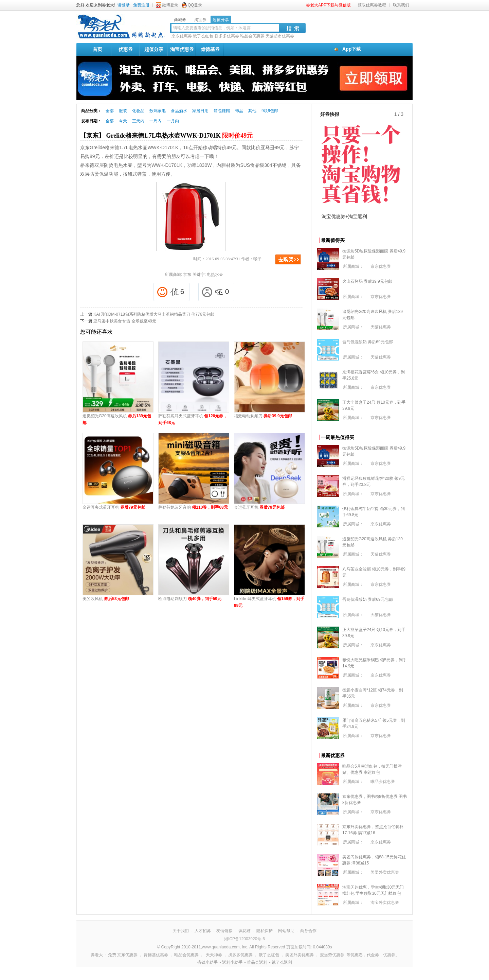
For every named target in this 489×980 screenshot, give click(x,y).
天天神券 (214, 955)
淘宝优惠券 (182, 49)
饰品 (239, 111)
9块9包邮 (270, 111)
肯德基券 (210, 49)
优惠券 (126, 49)
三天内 (138, 121)
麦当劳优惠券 (332, 955)
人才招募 (203, 931)
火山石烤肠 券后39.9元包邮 (367, 281)
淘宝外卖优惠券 (385, 903)
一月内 (173, 121)
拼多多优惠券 (227, 36)
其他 (252, 111)
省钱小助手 (207, 962)
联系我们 (401, 5)
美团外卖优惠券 (385, 872)
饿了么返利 (282, 962)
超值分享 (154, 49)
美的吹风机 (106, 599)
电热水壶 (215, 275)
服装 (123, 111)
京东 (187, 275)
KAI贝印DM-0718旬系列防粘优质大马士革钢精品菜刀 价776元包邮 (154, 314)
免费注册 (141, 5)
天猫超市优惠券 (280, 36)
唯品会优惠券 (252, 36)
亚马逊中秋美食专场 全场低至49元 (125, 321)
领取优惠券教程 (372, 5)
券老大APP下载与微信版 (328, 5)
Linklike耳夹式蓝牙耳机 (269, 602)
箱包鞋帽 (222, 111)
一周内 (156, 121)
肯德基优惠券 (156, 955)
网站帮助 (286, 931)
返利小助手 (232, 962)
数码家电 (158, 111)
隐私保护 (265, 931)
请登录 (124, 5)
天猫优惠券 (381, 327)
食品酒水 (179, 111)
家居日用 (200, 111)
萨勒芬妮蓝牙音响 (193, 507)
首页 (97, 49)
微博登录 (170, 5)
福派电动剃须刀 (263, 416)
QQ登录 (195, 5)
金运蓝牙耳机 (259, 507)
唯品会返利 (257, 962)
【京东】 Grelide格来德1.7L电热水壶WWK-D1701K (166, 136)
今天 (123, 121)
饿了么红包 (203, 36)
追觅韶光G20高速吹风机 (117, 419)
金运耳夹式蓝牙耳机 (114, 507)
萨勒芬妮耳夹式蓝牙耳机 (193, 419)
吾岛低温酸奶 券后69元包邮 (368, 342)
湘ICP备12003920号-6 (244, 939)
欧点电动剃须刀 (190, 599)
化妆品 (138, 111)
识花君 (244, 931)
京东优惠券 (182, 36)
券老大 (97, 955)
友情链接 (224, 931)
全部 (110, 111)
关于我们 (181, 931)
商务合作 (308, 931)
